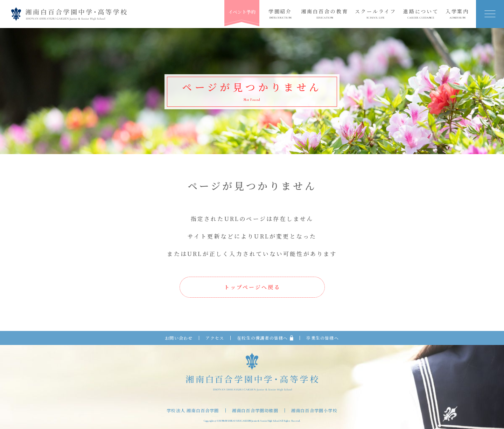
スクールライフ (376, 14)
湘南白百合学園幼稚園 (255, 410)
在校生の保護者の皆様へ (265, 338)
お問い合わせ (179, 338)
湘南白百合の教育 (324, 14)
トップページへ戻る (252, 287)
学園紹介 (280, 14)
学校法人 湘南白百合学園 (193, 410)
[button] (490, 14)
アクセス (215, 338)
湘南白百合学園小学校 (314, 410)
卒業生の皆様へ (322, 338)
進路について (421, 14)
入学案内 (457, 14)
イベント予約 (242, 12)
